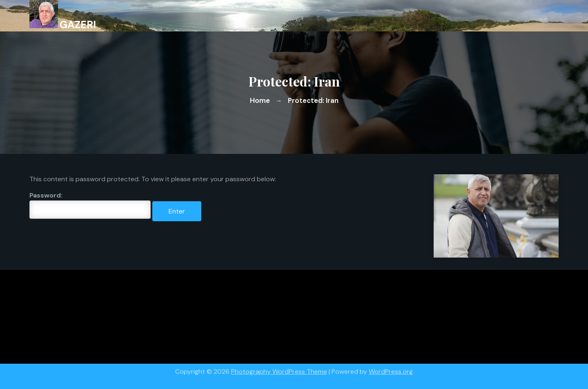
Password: (90, 205)
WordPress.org (391, 369)
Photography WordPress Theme (279, 369)
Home (260, 100)
